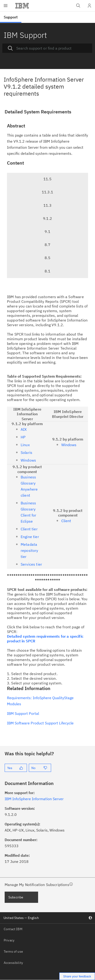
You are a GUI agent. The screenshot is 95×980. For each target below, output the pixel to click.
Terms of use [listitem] (13, 951)
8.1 (47, 271)
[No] (40, 768)
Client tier (29, 529)
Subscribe (16, 897)
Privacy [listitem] (9, 940)
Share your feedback (77, 976)
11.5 (47, 179)
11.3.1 (47, 192)
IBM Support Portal (23, 713)
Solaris (26, 452)
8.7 (47, 245)
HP (23, 437)
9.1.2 (47, 218)
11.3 (47, 205)
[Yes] (16, 768)
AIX (24, 429)
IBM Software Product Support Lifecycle (40, 723)
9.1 (47, 231)
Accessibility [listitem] (13, 963)
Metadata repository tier (29, 550)
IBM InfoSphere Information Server (34, 799)
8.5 (47, 258)
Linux (25, 445)
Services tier (31, 564)
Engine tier (30, 537)
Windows (28, 460)
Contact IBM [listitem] (13, 929)
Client (66, 521)
